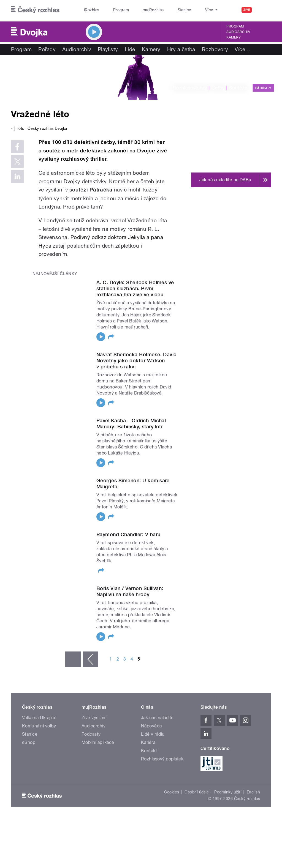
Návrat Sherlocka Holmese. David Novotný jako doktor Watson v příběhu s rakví (137, 361)
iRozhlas (89, 10)
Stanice (165, 10)
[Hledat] (264, 10)
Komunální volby (39, 726)
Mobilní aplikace (98, 742)
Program (112, 10)
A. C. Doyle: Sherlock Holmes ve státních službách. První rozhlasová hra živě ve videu (135, 288)
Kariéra (148, 742)
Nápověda (151, 726)
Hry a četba (181, 49)
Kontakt (149, 751)
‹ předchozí (91, 659)
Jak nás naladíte (157, 718)
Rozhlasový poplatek (162, 759)
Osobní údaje (197, 792)
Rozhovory (215, 49)
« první (73, 659)
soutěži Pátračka (92, 190)
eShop (29, 742)
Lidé (130, 49)
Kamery (234, 37)
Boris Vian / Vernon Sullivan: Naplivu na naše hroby (130, 591)
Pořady (47, 49)
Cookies (172, 792)
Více (242, 49)
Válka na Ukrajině (39, 718)
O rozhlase (190, 10)
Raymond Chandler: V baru (128, 534)
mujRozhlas (139, 10)
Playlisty (108, 49)
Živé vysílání (94, 718)
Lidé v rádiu (153, 734)
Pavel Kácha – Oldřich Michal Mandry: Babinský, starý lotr (131, 424)
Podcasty (91, 734)
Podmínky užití (228, 792)
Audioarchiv (238, 32)
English (253, 792)
